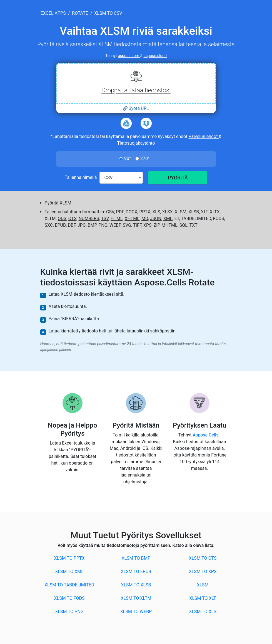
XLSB (194, 212)
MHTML (169, 225)
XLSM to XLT (203, 598)
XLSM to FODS (69, 598)
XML (168, 219)
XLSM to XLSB (136, 585)
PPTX (145, 212)
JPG (82, 225)
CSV (110, 212)
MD (145, 219)
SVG (127, 225)
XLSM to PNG (69, 612)
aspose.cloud (155, 56)
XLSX (168, 212)
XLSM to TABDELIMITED (69, 585)
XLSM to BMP (136, 558)
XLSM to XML (69, 572)
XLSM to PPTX (69, 558)
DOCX (131, 212)
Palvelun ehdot (204, 136)
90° (128, 158)
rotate (80, 13)
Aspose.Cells (206, 435)
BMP (92, 225)
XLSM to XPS (203, 572)
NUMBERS (89, 219)
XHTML (132, 219)
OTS (73, 219)
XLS (156, 212)
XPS (148, 225)
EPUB (60, 225)
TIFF (137, 225)
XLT (204, 212)
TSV (105, 219)
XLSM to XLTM (136, 598)
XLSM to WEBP (136, 612)
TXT (194, 225)
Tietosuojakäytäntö (136, 143)
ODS (62, 219)
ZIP (157, 225)
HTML (117, 219)
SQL (184, 225)
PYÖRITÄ (178, 178)
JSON (156, 219)
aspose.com (129, 56)
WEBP (115, 225)
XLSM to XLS (203, 612)
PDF (120, 212)
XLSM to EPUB (136, 572)
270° (145, 158)
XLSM (66, 203)
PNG (103, 225)
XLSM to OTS (203, 558)
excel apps (53, 13)
